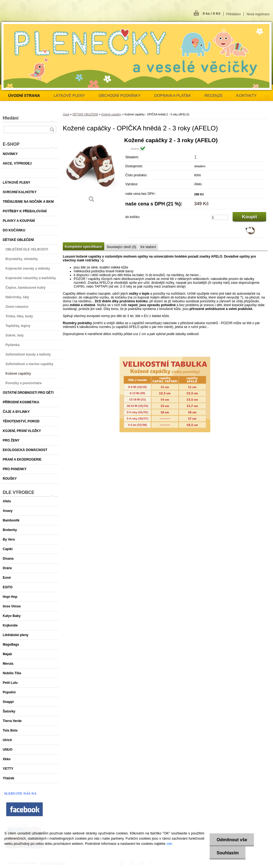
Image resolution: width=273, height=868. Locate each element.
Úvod (66, 114)
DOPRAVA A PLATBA (173, 96)
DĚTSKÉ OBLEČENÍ (85, 114)
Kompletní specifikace (83, 247)
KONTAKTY (247, 96)
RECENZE (214, 96)
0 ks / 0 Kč (211, 14)
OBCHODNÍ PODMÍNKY (120, 96)
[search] (52, 129)
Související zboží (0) (121, 247)
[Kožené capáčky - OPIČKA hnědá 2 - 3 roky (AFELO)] (91, 172)
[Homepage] (24, 96)
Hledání (11, 118)
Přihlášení (234, 14)
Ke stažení (148, 247)
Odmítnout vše (232, 840)
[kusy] (219, 217)
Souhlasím (228, 853)
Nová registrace (258, 14)
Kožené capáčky (111, 114)
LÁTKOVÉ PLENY (69, 96)
